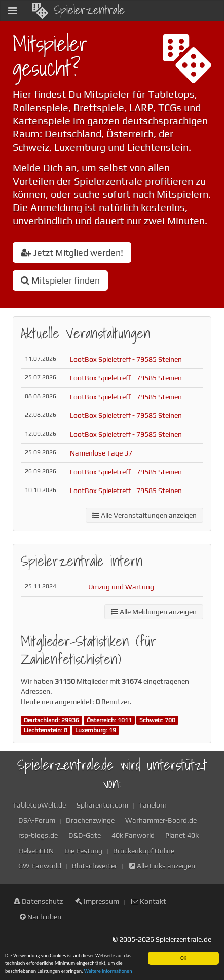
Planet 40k (182, 835)
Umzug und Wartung (121, 587)
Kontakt (149, 901)
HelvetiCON (36, 851)
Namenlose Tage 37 (101, 453)
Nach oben (41, 917)
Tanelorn (153, 805)
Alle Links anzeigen (162, 866)
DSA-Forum (37, 820)
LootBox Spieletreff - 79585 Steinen (126, 359)
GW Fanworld (40, 866)
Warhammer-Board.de (161, 820)
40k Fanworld (133, 835)
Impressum (97, 901)
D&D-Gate (85, 835)
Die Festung (83, 851)
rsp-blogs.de (38, 835)
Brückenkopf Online (144, 851)
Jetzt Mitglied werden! (72, 252)
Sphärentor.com (102, 805)
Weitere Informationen (108, 972)
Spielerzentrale (78, 10)
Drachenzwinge (90, 820)
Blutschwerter (95, 866)
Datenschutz (39, 901)
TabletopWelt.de (39, 805)
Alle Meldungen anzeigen (154, 612)
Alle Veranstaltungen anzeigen (144, 515)
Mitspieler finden (60, 280)
